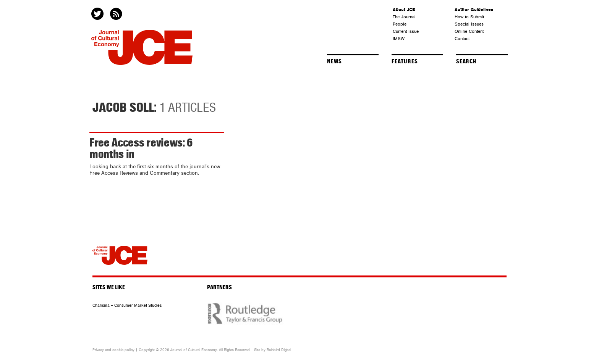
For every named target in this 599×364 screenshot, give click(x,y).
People (400, 24)
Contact (462, 39)
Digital (286, 350)
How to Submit (469, 17)
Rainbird (273, 350)
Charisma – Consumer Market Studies (127, 305)
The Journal (404, 17)
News (334, 61)
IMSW (399, 39)
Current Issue (406, 31)
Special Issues (469, 24)
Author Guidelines (474, 10)
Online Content (469, 31)
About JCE (404, 10)
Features (405, 61)
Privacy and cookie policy (113, 350)
